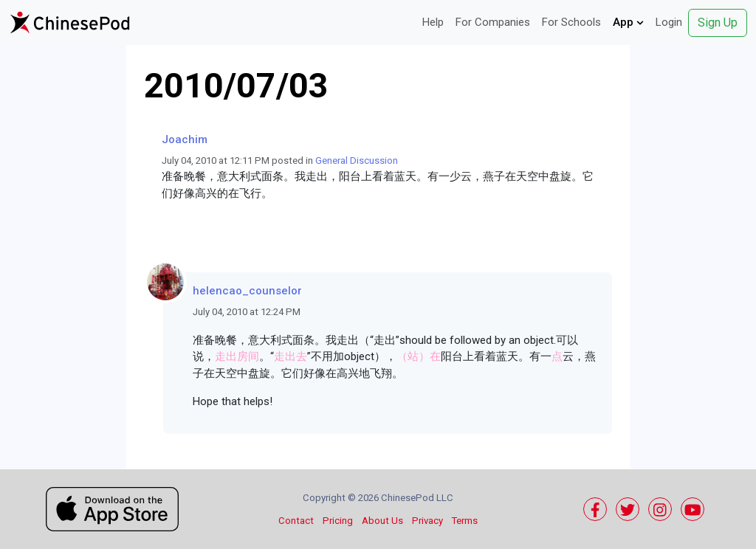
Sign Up (718, 23)
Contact (296, 521)
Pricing (338, 521)
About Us (382, 521)
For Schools (571, 22)
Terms (465, 521)
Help (433, 22)
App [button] (628, 22)
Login (669, 22)
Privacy (427, 521)
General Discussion (357, 160)
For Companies (493, 22)
